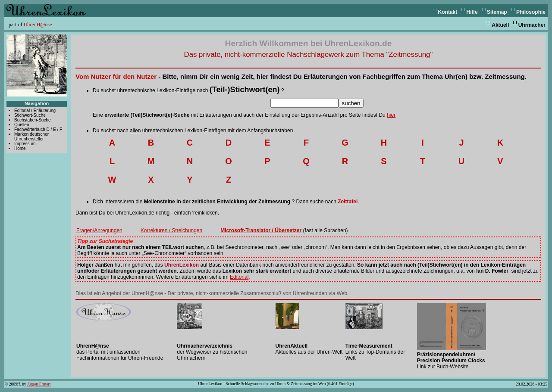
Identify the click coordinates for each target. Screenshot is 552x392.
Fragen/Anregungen (99, 230)
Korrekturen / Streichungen (171, 230)
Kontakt (448, 12)
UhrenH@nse (38, 25)
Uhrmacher (532, 25)
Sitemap (497, 12)
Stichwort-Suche (30, 115)
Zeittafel (348, 202)
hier (391, 115)
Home (20, 148)
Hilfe (472, 12)
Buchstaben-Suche (33, 120)
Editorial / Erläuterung (35, 110)
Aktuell (500, 25)
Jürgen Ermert (39, 384)
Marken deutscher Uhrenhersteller (31, 137)
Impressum (25, 144)
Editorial (239, 277)
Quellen (22, 125)
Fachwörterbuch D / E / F (38, 129)
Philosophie (531, 12)
